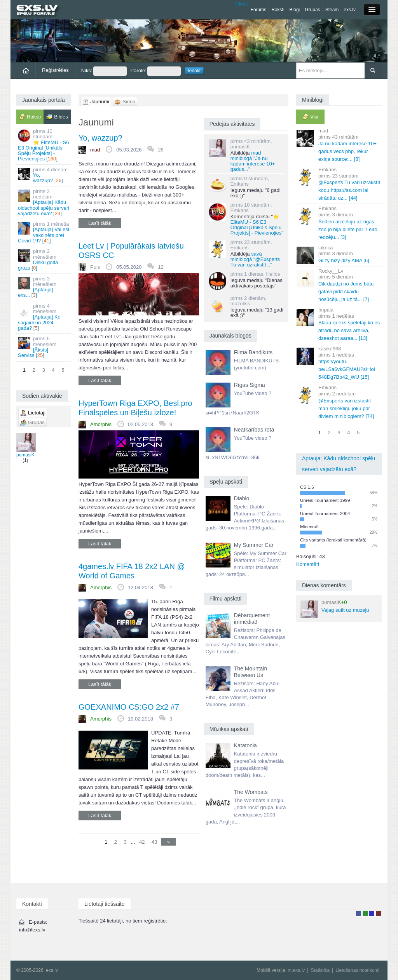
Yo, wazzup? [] (44, 175)
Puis (95, 267)
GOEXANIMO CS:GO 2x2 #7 (129, 707)
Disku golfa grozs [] (44, 259)
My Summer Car (254, 545)
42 (142, 842)
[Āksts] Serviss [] (44, 347)
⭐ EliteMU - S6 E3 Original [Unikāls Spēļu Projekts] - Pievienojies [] (44, 145)
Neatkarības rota (254, 430)
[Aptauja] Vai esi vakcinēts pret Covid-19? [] (44, 232)
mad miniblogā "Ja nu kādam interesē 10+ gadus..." (253, 161)
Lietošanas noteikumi (357, 970)
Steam (332, 10)
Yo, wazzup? (100, 138)
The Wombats (251, 792)
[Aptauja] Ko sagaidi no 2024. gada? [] (44, 317)
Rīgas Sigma (250, 385)
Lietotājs (359, 914)
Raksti (278, 10)
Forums (259, 10)
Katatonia (245, 745)
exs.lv (350, 10)
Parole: (156, 71)
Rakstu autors (365, 914)
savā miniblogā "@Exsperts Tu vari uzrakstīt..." (255, 259)
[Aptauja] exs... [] (44, 287)
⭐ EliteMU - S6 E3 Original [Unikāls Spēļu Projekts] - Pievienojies (256, 225)
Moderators (372, 914)
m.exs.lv (296, 970)
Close (242, 4)
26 (161, 150)
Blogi (295, 10)
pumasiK (25, 445)
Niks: (104, 71)
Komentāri (308, 564)
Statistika (320, 970)
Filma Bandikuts (253, 352)
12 (161, 267)
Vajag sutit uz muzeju (335, 609)
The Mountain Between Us (251, 672)
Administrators (378, 914)
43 (154, 842)
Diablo (242, 498)
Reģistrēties (55, 70)
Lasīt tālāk (100, 223)
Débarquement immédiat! (252, 619)
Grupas (312, 10)
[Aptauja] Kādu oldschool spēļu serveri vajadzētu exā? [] (44, 202)
